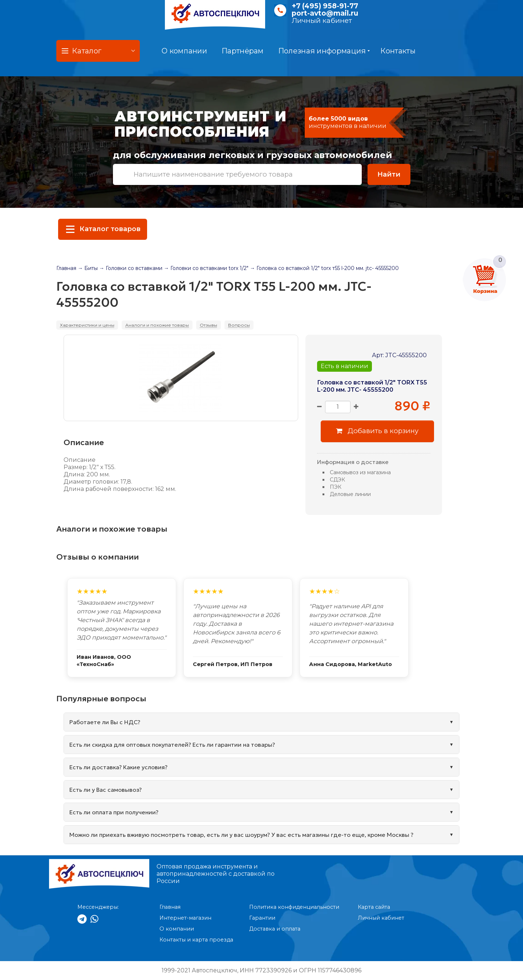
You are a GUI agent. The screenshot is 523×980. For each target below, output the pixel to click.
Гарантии (262, 918)
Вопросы (239, 325)
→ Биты (88, 268)
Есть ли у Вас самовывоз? (106, 790)
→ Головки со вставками (131, 268)
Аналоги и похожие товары (157, 325)
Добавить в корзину (377, 431)
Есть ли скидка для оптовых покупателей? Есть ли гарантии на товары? (172, 745)
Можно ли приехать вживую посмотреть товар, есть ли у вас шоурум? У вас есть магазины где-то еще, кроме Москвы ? (241, 835)
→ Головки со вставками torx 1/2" (206, 268)
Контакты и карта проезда (196, 940)
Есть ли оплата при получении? (114, 812)
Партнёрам (243, 51)
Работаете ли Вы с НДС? (105, 722)
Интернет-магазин (185, 918)
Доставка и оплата (275, 929)
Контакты (398, 51)
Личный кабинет (322, 21)
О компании (184, 51)
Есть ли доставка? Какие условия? (118, 767)
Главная (66, 268)
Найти (389, 174)
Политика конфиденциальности (294, 907)
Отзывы (208, 325)
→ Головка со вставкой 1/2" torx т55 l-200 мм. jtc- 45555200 (324, 268)
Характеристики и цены (87, 325)
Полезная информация (324, 51)
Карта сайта (374, 907)
